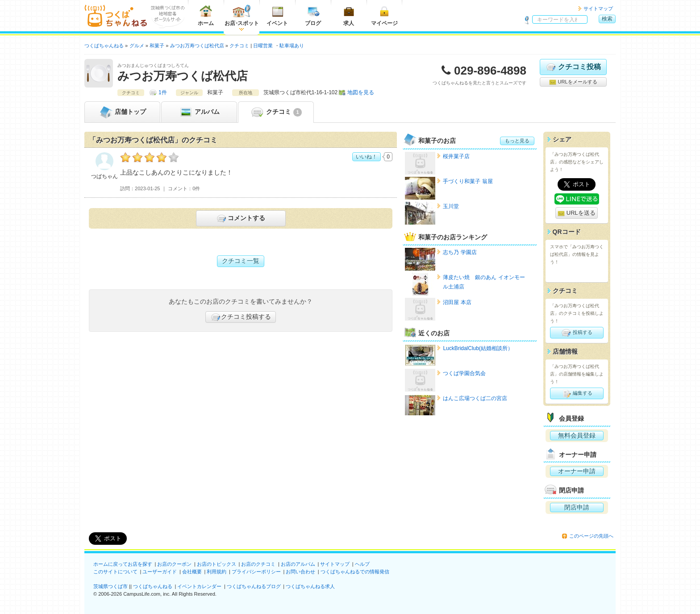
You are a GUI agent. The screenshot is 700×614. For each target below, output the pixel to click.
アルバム (199, 112)
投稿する (577, 333)
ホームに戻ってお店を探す (123, 564)
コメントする (240, 218)
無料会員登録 (577, 435)
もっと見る (517, 141)
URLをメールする (573, 82)
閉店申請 (577, 507)
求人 (349, 15)
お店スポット (242, 15)
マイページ (384, 15)
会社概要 (192, 572)
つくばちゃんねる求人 (310, 586)
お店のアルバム (298, 564)
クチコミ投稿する (241, 317)
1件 (163, 92)
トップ (122, 112)
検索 (607, 19)
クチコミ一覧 (241, 261)
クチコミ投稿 (573, 67)
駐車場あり (292, 46)
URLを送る (577, 213)
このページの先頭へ (591, 536)
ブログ (313, 15)
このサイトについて (115, 572)
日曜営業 (263, 46)
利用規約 (217, 572)
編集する (577, 393)
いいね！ (367, 157)
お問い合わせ (300, 572)
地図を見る (361, 92)
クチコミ (276, 112)
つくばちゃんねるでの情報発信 (355, 572)
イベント (277, 15)
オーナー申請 (577, 471)
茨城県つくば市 (110, 586)
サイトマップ (598, 8)
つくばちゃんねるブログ (254, 586)
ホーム (206, 15)
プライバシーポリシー (256, 572)
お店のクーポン (174, 564)
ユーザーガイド (160, 572)
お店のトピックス (217, 564)
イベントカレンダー (199, 586)
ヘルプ (362, 564)
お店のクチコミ (258, 564)
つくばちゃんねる (153, 586)
